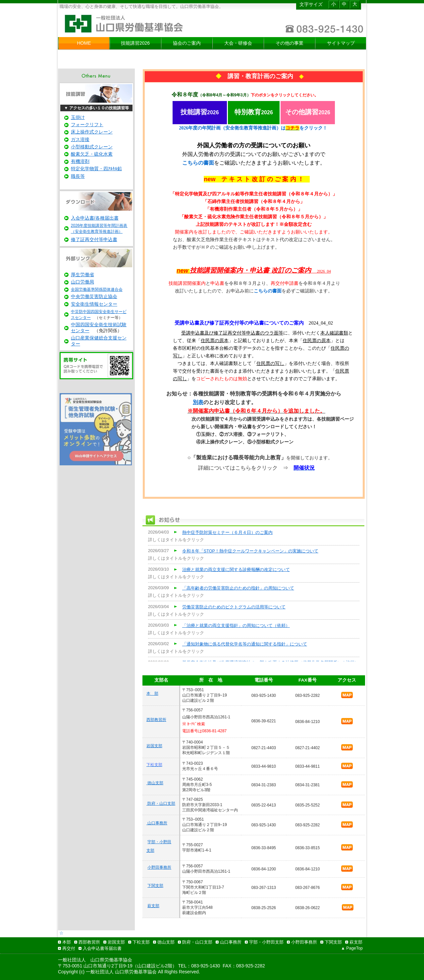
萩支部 (153, 906)
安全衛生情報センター (94, 304)
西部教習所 (156, 720)
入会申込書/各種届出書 (95, 218)
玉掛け (78, 117)
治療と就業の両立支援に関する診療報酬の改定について (236, 570)
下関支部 (155, 886)
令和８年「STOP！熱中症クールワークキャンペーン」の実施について (250, 551)
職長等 (78, 176)
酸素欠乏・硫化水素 (92, 154)
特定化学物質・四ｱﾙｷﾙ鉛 (96, 169)
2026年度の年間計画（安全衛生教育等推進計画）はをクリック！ (253, 128)
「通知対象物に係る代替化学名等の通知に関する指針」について (245, 644)
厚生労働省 (82, 275)
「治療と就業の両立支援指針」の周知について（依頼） (236, 626)
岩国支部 (154, 746)
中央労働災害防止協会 (94, 296)
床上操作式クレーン (92, 132)
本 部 (152, 694)
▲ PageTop (352, 948)
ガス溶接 (80, 139)
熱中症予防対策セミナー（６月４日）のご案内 (227, 533)
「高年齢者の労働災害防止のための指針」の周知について (238, 588)
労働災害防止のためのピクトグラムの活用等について (234, 607)
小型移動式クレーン (92, 147)
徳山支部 (155, 783)
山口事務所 (157, 823)
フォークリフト (87, 125)
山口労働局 (82, 282)
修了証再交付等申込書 (94, 239)
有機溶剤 (80, 161)
